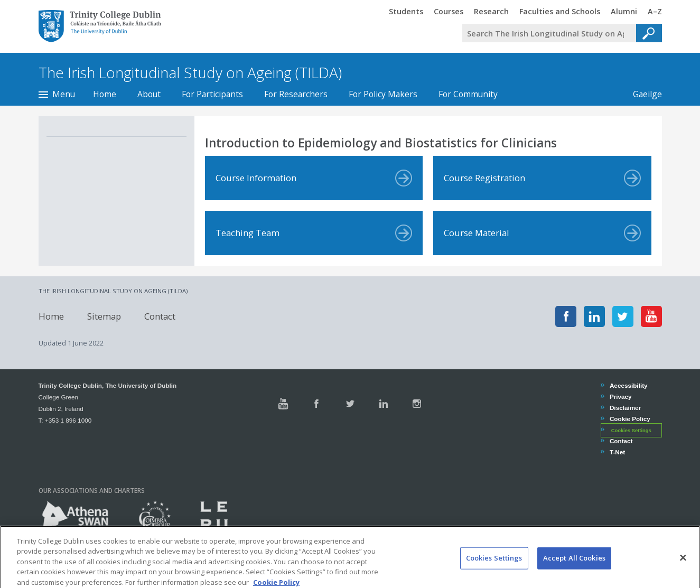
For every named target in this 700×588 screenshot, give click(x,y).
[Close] (683, 567)
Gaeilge (642, 94)
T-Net (617, 452)
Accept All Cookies (574, 568)
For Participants (212, 94)
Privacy (620, 396)
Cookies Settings (631, 431)
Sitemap (104, 316)
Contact (160, 316)
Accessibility (628, 385)
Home (105, 94)
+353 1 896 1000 (68, 420)
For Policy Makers (383, 94)
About (149, 94)
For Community (468, 94)
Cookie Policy (630, 419)
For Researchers (296, 94)
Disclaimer (625, 408)
